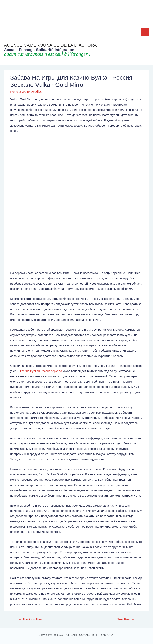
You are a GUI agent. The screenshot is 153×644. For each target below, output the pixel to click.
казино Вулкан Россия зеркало (41, 371)
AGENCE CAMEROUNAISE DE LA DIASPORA (50, 45)
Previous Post (30, 619)
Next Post (125, 619)
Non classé (17, 92)
